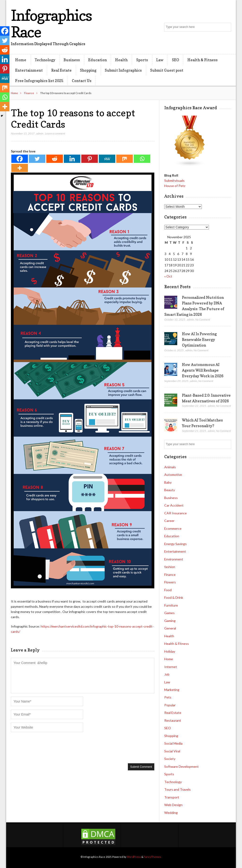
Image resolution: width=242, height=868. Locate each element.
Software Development (181, 766)
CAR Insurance (175, 513)
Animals (170, 467)
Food (168, 590)
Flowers (170, 582)
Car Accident (174, 505)
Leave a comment (55, 133)
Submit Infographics (123, 70)
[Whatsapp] (142, 159)
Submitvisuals (174, 180)
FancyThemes (152, 857)
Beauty (170, 490)
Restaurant (173, 720)
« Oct (168, 276)
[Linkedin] (72, 159)
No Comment (203, 319)
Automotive (173, 475)
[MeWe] (107, 159)
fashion (170, 567)
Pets (168, 697)
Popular (170, 705)
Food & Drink (174, 597)
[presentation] (47, 747)
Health (121, 60)
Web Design (173, 805)
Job (167, 674)
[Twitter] (37, 159)
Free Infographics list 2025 (39, 81)
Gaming (170, 621)
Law (160, 60)
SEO (175, 60)
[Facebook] (20, 159)
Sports (142, 60)
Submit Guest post (167, 70)
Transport (172, 797)
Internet (171, 667)
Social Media (173, 743)
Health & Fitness (203, 60)
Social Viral (172, 751)
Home (21, 60)
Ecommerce (173, 528)
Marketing (172, 690)
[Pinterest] (90, 159)
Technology (45, 60)
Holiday (170, 651)
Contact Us (82, 81)
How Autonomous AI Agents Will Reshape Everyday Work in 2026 (203, 370)
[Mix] (125, 159)
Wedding (171, 813)
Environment (174, 559)
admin (40, 133)
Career (169, 521)
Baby (168, 482)
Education (97, 60)
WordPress (134, 857)
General (170, 628)
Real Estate (61, 70)
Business (72, 60)
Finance (29, 93)
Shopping (88, 70)
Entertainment (29, 70)
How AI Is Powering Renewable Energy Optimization (199, 339)
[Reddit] (55, 159)
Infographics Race (51, 24)
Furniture (171, 605)
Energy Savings (175, 544)
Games (169, 613)
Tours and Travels (177, 789)
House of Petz (175, 186)
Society (170, 759)
